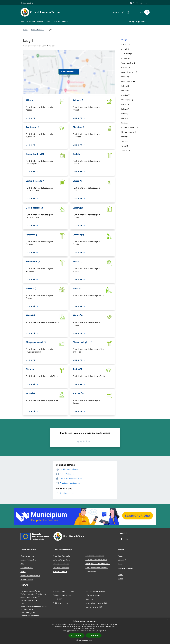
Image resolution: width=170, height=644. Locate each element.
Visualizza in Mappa (69, 72)
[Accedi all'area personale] (139, 3)
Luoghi (121, 575)
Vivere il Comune (37, 30)
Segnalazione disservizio (62, 595)
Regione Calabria (27, 3)
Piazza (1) (125, 118)
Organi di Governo (27, 556)
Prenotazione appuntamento (64, 591)
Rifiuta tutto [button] (94, 635)
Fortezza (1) (126, 91)
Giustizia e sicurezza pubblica (96, 560)
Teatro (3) (125, 141)
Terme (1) (125, 146)
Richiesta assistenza (61, 603)
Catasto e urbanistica (61, 568)
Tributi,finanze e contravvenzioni (98, 564)
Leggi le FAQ (58, 599)
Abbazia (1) (125, 44)
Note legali (89, 599)
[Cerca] (147, 12)
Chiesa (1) (125, 77)
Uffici (22, 564)
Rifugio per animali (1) (130, 127)
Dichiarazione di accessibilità (96, 603)
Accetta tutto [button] (76, 635)
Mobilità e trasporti (60, 572)
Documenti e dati (27, 580)
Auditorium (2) (127, 54)
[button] (85, 640)
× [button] (168, 620)
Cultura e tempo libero (61, 560)
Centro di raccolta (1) (129, 72)
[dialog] (85, 631)
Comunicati (122, 560)
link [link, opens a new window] (106, 631)
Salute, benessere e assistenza (97, 568)
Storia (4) (125, 137)
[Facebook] (122, 12)
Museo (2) (125, 104)
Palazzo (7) (125, 109)
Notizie (121, 556)
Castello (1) (125, 67)
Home (25, 30)
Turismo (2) (125, 150)
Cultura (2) (125, 86)
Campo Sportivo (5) (128, 63)
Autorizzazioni (91, 572)
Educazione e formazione (95, 556)
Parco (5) (125, 114)
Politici (23, 572)
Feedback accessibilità (94, 607)
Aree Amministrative (28, 560)
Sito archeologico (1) (129, 132)
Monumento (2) (127, 100)
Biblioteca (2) (126, 58)
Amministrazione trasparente (96, 591)
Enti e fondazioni (27, 568)
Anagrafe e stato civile (61, 556)
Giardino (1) (126, 95)
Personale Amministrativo (30, 576)
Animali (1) (125, 49)
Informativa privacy (93, 595)
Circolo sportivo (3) (128, 81)
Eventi (120, 579)
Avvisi (120, 564)
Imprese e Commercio (61, 564)
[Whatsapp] (127, 12)
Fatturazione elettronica (30, 616)
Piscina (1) (125, 123)
